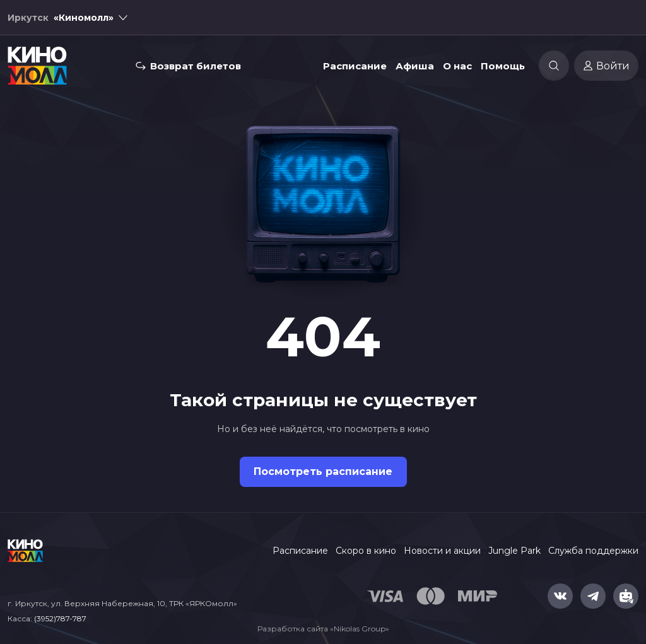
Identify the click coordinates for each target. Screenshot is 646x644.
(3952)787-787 (60, 618)
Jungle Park (514, 551)
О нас (457, 66)
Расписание (355, 66)
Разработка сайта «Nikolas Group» (323, 629)
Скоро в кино (366, 551)
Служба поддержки (593, 551)
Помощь (503, 66)
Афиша (415, 66)
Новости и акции (442, 551)
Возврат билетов (196, 66)
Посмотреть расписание (323, 471)
